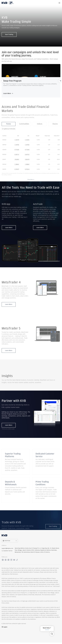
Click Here (47, 630)
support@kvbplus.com (7, 550)
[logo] (4, 3)
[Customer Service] (52, 634)
